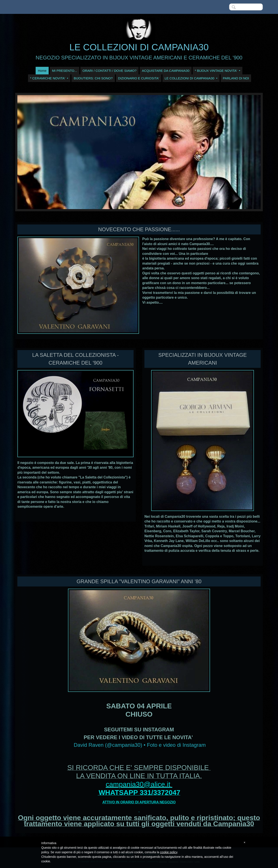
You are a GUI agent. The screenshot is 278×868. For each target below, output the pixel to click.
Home (42, 71)
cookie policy (169, 852)
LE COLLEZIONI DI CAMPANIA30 (139, 47)
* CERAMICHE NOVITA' (49, 78)
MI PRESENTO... (65, 71)
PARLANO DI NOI (236, 78)
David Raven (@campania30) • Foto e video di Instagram (140, 745)
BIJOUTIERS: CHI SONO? (93, 78)
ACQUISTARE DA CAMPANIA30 (166, 71)
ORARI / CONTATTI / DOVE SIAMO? (110, 71)
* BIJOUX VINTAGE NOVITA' (218, 71)
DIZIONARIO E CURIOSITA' (139, 78)
